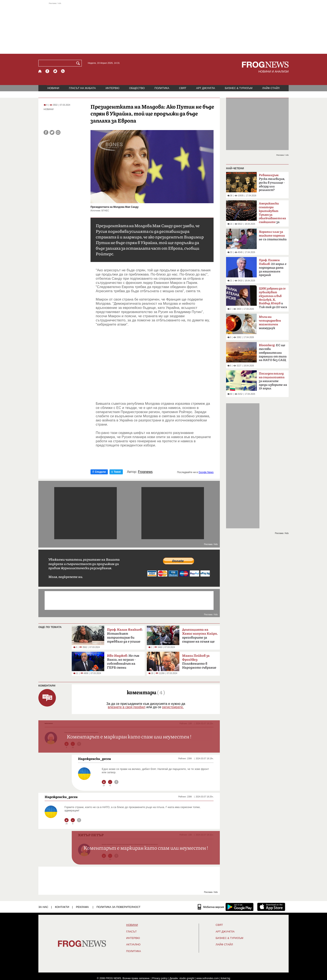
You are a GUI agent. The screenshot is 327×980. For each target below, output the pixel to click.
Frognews (145, 472)
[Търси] (79, 63)
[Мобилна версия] (211, 907)
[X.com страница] (55, 71)
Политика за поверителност (119, 907)
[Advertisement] (163, 28)
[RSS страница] (63, 71)
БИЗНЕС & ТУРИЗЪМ (239, 88)
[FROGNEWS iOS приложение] (271, 907)
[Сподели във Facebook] (46, 132)
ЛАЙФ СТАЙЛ (271, 88)
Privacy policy (160, 978)
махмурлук (270, 323)
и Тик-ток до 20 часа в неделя (273, 299)
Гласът (131, 932)
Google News (206, 472)
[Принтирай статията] (58, 132)
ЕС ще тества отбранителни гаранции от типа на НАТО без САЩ (273, 353)
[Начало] (40, 71)
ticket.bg (226, 978)
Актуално (133, 945)
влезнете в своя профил (127, 707)
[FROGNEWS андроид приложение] (240, 907)
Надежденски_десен (94, 759)
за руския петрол (272, 214)
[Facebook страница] (48, 71)
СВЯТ (183, 88)
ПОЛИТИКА (162, 88)
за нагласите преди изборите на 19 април (273, 381)
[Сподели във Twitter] (52, 132)
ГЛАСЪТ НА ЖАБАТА (82, 88)
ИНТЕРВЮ (112, 88)
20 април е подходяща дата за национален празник (273, 268)
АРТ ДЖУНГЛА (206, 88)
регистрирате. (173, 707)
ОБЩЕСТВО (137, 88)
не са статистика (273, 236)
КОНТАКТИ (62, 907)
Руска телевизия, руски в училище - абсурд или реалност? (272, 183)
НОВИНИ (53, 88)
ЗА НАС (43, 907)
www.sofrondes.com (208, 978)
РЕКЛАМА (82, 907)
